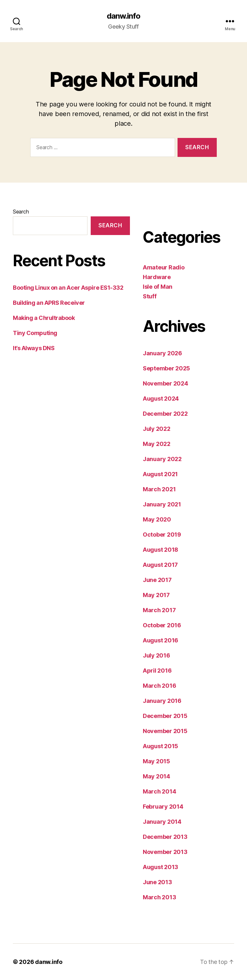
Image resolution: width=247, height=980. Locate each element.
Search (21, 212)
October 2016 (162, 625)
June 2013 (157, 882)
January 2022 (162, 459)
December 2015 (165, 716)
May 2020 (157, 519)
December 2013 (165, 837)
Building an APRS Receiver (49, 303)
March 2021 (159, 489)
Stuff (150, 296)
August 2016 (160, 640)
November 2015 (165, 731)
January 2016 (162, 701)
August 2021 (160, 474)
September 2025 (166, 368)
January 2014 (162, 822)
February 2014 (163, 807)
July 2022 (157, 429)
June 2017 (157, 580)
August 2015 (160, 746)
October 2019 (162, 535)
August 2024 (161, 399)
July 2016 (156, 655)
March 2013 (159, 897)
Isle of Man (158, 287)
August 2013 (160, 867)
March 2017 (159, 610)
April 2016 (157, 671)
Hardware (157, 277)
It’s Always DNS (34, 348)
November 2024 (165, 383)
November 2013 (165, 852)
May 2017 (156, 595)
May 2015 (156, 761)
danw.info (123, 16)
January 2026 (162, 353)
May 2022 (157, 444)
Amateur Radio (164, 267)
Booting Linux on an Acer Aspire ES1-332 (68, 288)
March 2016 (159, 686)
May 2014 (156, 776)
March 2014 (159, 791)
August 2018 (160, 550)
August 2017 (160, 565)
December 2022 (165, 414)
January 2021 (162, 504)
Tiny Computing (35, 333)
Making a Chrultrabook (44, 318)
